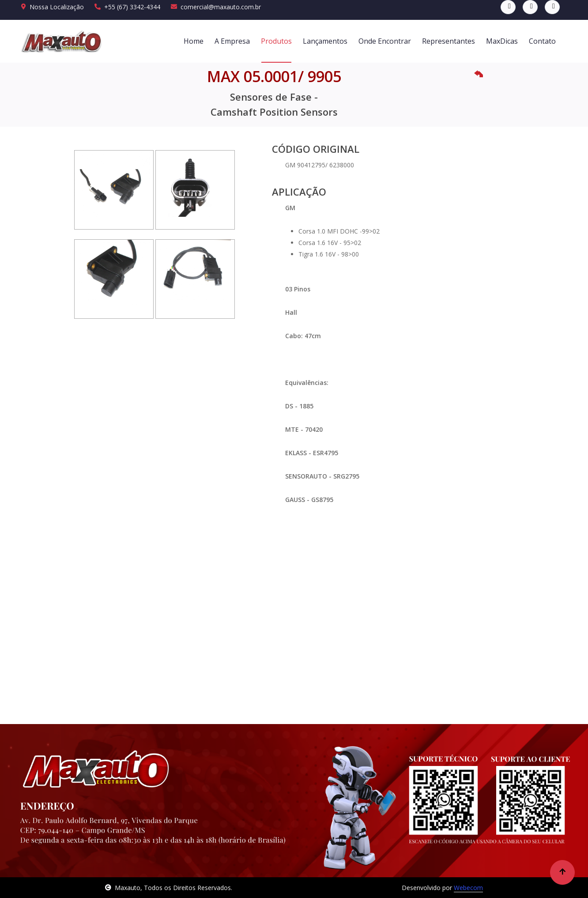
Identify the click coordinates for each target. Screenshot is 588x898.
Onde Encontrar (385, 41)
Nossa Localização (53, 7)
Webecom (468, 888)
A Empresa (232, 41)
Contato (542, 41)
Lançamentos (325, 41)
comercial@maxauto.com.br (216, 7)
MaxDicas (502, 41)
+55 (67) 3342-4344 (127, 7)
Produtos (276, 41)
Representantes (449, 41)
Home (194, 41)
